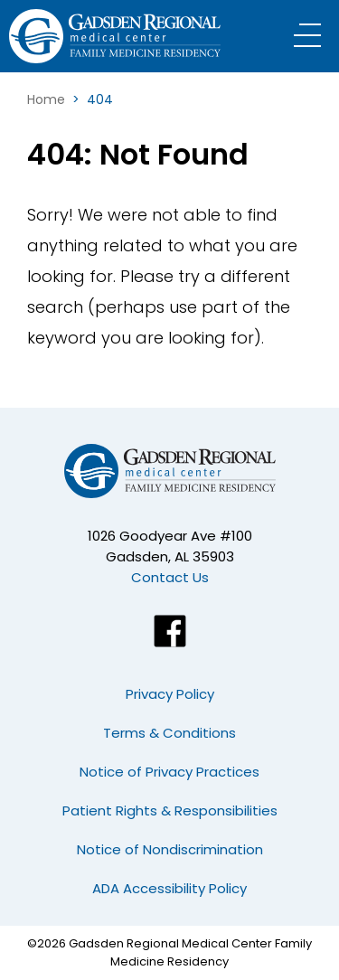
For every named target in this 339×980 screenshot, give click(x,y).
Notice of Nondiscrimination (170, 849)
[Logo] (122, 36)
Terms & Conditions (169, 733)
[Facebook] (170, 631)
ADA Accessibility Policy (169, 888)
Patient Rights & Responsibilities (170, 810)
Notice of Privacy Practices (169, 772)
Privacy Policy (170, 694)
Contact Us (170, 577)
